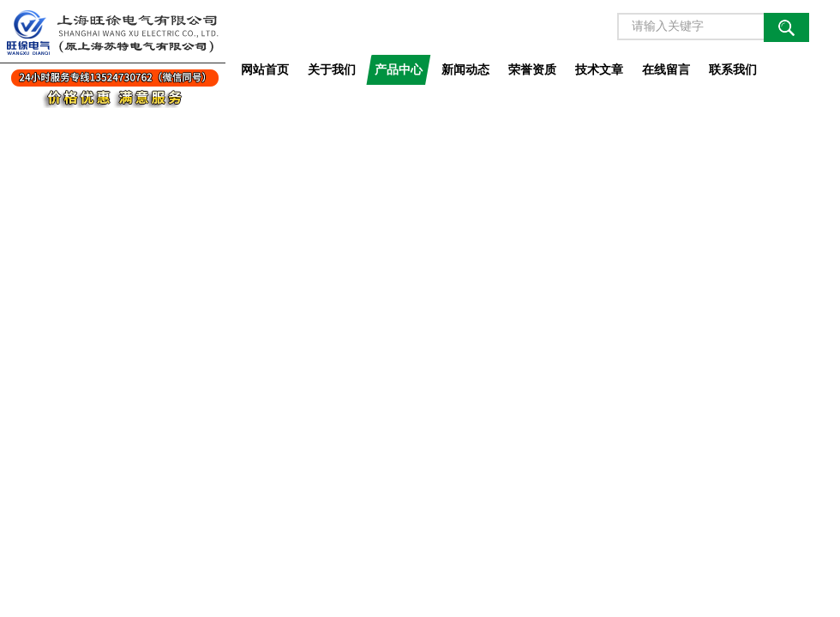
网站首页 (265, 69)
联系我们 (733, 69)
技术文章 (599, 69)
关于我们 (332, 69)
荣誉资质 (532, 69)
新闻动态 (465, 69)
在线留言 (666, 69)
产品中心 (399, 69)
